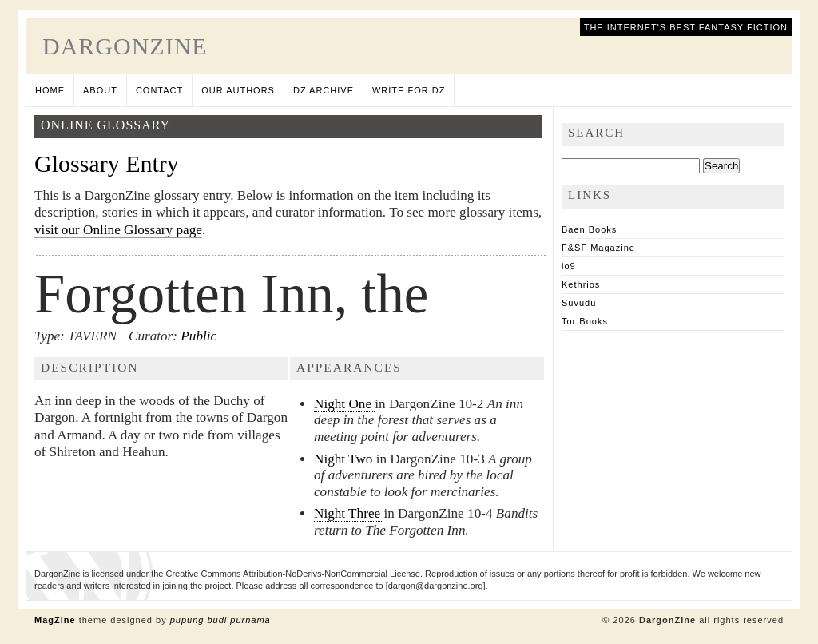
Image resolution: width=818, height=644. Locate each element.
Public (199, 336)
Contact (159, 90)
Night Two (345, 459)
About (100, 90)
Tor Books (585, 321)
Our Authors (238, 90)
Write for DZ (409, 90)
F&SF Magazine (598, 248)
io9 (569, 266)
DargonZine (125, 46)
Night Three (349, 513)
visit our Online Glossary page (118, 230)
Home (50, 90)
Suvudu (579, 303)
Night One (344, 404)
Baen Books (589, 229)
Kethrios (581, 284)
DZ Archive (324, 90)
